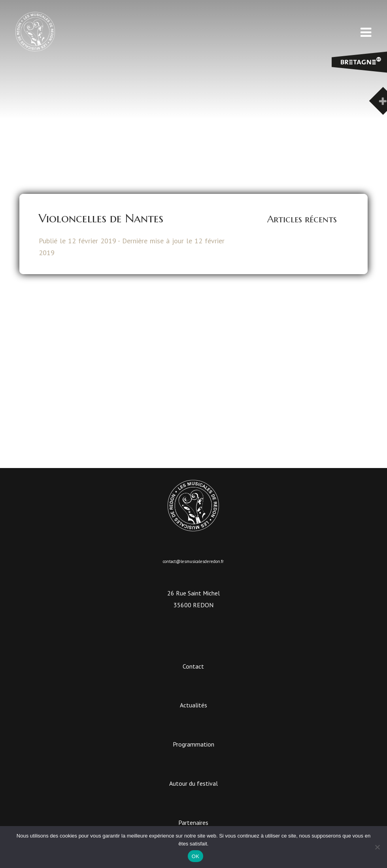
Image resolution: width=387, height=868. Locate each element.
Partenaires (193, 823)
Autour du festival (193, 783)
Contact (193, 666)
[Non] (377, 847)
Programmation (193, 744)
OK (195, 856)
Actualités (193, 705)
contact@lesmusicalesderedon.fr (193, 561)
